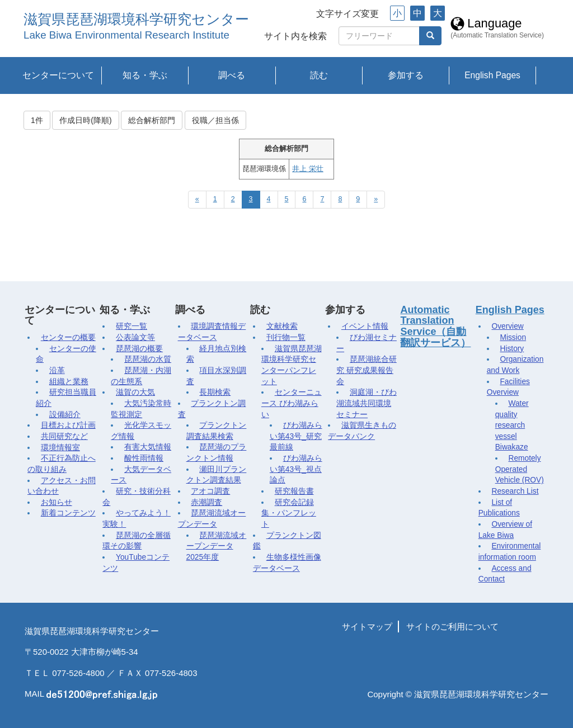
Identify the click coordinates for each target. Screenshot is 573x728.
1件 (37, 120)
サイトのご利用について (452, 627)
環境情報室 (60, 448)
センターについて (58, 75)
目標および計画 (68, 425)
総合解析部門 (152, 120)
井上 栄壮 (307, 169)
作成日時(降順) (85, 120)
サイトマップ (367, 627)
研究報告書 (294, 491)
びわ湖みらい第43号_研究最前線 (296, 436)
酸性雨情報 (144, 458)
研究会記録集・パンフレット (289, 513)
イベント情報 (365, 326)
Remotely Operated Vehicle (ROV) (520, 469)
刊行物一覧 (286, 337)
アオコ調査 (210, 491)
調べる (232, 75)
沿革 (57, 370)
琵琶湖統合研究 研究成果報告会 (367, 370)
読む (319, 75)
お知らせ (57, 502)
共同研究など (64, 436)
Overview (507, 326)
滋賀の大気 (135, 392)
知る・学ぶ (145, 75)
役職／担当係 (215, 120)
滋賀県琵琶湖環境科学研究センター (136, 19)
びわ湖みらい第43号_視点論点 (296, 469)
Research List (515, 491)
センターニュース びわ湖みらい (292, 403)
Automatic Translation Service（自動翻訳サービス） (435, 326)
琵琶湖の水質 (148, 359)
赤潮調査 (206, 502)
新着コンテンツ (68, 513)
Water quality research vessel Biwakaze (512, 426)
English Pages (492, 75)
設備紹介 (65, 415)
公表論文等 (135, 337)
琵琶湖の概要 (139, 349)
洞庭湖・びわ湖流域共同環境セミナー (367, 403)
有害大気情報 (148, 447)
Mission (513, 337)
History (512, 349)
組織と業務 (69, 382)
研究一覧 (131, 326)
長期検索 (215, 392)
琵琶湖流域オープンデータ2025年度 (217, 546)
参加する (406, 75)
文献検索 (282, 326)
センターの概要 (68, 337)
